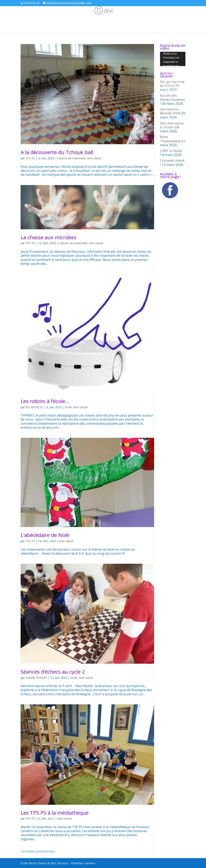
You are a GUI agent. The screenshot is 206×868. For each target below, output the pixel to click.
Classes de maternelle (72, 158)
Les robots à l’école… (45, 401)
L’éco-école (108, 15)
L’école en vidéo (103, 24)
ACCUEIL (16, 15)
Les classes (33, 15)
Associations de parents (76, 15)
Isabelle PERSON (36, 678)
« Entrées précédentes (38, 851)
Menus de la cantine (133, 15)
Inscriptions (182, 15)
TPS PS (30, 158)
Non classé (94, 158)
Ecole (52, 15)
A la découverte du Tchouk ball (57, 152)
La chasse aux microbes (49, 237)
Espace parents (160, 15)
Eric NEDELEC (34, 407)
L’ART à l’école (171, 151)
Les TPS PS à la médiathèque (55, 813)
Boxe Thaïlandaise (170, 139)
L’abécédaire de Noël (45, 535)
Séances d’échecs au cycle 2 (53, 672)
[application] (173, 59)
